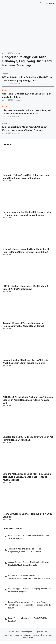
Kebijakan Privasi (30, 635)
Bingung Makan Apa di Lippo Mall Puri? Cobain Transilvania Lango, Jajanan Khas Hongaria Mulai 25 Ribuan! (27, 477)
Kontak (40, 635)
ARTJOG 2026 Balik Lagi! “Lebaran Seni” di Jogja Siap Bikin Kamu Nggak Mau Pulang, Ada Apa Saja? (28, 400)
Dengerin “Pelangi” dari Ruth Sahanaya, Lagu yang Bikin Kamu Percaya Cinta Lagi (28, 61)
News (5, 90)
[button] (41, 3)
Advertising (47, 635)
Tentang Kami (8, 635)
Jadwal (5, 74)
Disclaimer (18, 635)
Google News (28, 637)
